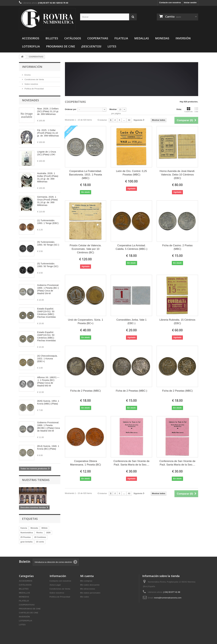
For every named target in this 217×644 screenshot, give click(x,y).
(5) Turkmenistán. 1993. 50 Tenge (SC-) (48, 243)
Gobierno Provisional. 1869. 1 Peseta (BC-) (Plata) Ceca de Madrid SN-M (48, 289)
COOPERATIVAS (98, 38)
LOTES (112, 46)
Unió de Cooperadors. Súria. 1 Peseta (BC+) (86, 322)
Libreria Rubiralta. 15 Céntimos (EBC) (177, 322)
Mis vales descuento (90, 585)
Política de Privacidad (34, 89)
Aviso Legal (55, 585)
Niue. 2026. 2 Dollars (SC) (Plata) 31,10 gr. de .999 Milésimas (48, 111)
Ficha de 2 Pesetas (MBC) (86, 391)
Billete (44, 528)
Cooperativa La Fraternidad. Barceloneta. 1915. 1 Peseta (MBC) (86, 175)
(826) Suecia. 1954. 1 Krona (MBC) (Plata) (48, 402)
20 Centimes (40, 537)
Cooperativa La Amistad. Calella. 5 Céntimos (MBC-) (131, 247)
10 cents (40, 542)
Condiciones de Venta (34, 79)
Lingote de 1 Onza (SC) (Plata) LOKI (47, 153)
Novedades (30, 100)
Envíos (27, 75)
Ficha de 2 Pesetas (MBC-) (131, 391)
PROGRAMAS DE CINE (61, 46)
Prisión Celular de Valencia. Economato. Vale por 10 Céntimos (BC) (86, 249)
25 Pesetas (26, 537)
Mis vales (85, 597)
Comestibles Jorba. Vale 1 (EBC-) (131, 322)
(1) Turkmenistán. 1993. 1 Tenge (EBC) (48, 222)
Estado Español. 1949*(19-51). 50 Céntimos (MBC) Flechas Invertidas (47, 313)
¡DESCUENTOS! (91, 46)
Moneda (34, 528)
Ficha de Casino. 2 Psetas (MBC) (177, 247)
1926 (48, 533)
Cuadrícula (188, 110)
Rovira (39, 533)
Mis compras (86, 581)
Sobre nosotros (31, 84)
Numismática (27, 533)
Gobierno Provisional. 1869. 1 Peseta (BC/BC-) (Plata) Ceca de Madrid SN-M (49, 427)
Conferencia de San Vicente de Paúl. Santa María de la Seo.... (131, 463)
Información (32, 67)
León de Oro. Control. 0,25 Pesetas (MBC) (131, 173)
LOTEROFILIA (31, 46)
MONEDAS (162, 38)
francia (24, 528)
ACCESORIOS (31, 38)
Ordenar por (71, 109)
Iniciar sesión (190, 3)
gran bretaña (27, 542)
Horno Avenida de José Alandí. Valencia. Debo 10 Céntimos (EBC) (177, 175)
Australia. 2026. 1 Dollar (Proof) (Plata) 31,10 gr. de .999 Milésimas (48, 177)
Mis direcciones (88, 589)
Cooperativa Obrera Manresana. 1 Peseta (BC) (86, 463)
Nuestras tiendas (36, 480)
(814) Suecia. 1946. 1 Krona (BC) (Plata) (48, 447)
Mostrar (113, 109)
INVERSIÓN (183, 38)
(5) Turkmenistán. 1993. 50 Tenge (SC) (48, 265)
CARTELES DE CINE (29, 613)
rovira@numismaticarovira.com (168, 598)
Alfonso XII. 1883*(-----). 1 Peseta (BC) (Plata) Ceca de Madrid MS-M (48, 381)
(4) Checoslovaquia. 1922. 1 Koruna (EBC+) (47, 358)
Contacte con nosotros (170, 3)
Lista (196, 110)
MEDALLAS (142, 38)
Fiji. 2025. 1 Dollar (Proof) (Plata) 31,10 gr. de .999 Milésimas (48, 133)
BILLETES (52, 38)
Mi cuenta (87, 576)
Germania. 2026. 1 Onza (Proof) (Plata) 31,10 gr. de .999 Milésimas (47, 201)
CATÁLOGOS (73, 38)
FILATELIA (121, 38)
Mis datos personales (90, 593)
